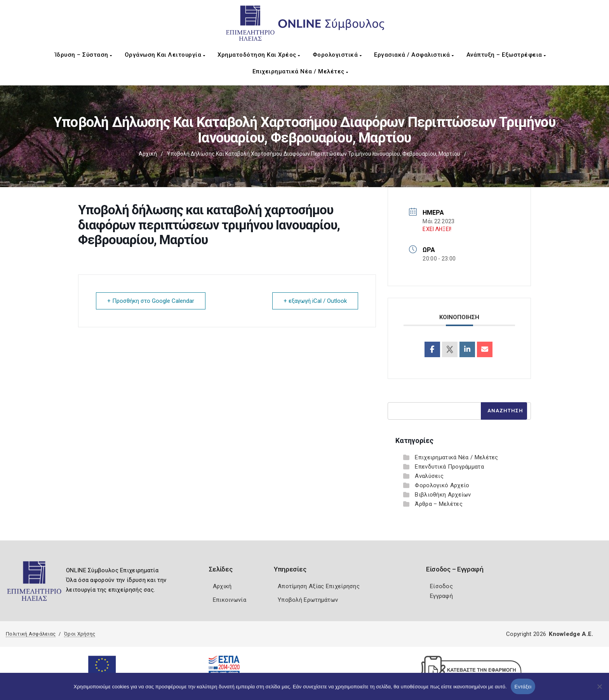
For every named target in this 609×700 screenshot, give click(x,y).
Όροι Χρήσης (80, 634)
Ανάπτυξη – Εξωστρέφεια (506, 55)
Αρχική (148, 154)
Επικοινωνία (230, 600)
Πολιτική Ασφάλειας (31, 634)
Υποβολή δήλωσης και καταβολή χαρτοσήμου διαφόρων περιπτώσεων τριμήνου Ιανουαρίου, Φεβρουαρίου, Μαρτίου (314, 154)
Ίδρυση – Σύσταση (84, 55)
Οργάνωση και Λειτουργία (165, 55)
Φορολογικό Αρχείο (442, 485)
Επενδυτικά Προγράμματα (449, 467)
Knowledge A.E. (571, 634)
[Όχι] (599, 690)
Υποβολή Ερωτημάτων (308, 600)
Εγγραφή (441, 596)
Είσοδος (441, 586)
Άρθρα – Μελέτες (439, 504)
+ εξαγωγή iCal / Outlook (315, 301)
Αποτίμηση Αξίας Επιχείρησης (319, 586)
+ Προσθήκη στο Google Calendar (151, 301)
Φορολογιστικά (337, 55)
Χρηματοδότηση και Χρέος (259, 55)
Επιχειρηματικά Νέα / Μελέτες (300, 71)
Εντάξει (523, 687)
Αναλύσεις (429, 476)
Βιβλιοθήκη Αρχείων (443, 495)
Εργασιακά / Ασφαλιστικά (414, 55)
